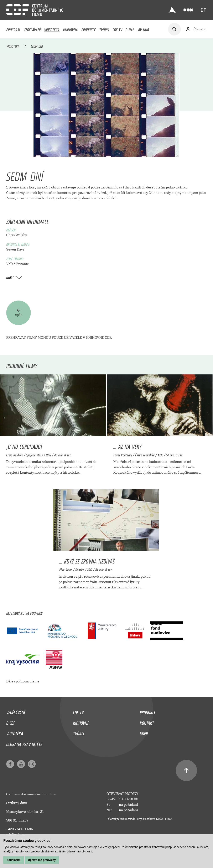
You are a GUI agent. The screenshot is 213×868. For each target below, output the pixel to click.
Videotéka (52, 29)
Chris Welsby (17, 235)
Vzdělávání (32, 29)
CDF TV (117, 29)
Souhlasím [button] (14, 860)
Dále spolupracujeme (23, 681)
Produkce (89, 29)
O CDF (11, 722)
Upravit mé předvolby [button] (42, 860)
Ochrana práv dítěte (24, 743)
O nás (130, 29)
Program (13, 29)
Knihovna (70, 29)
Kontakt (147, 722)
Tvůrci (104, 29)
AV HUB (143, 29)
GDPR (144, 733)
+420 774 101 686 (20, 829)
